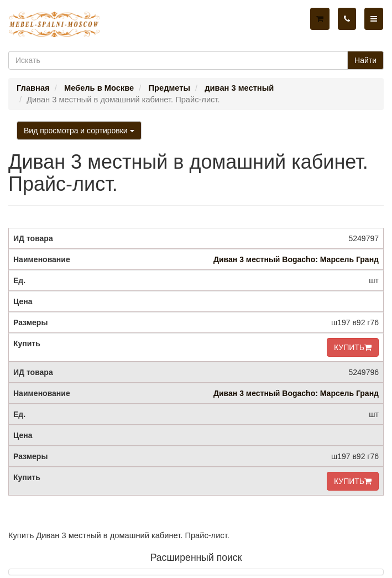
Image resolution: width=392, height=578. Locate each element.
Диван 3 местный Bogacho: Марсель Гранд (296, 259)
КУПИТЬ (353, 347)
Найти (365, 60)
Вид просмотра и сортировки (79, 131)
